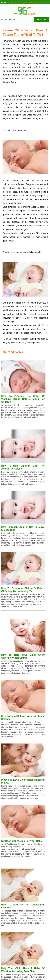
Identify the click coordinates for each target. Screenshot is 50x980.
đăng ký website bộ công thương (18, 343)
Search (41, 20)
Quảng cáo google (14, 3)
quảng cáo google (39, 339)
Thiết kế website (27, 3)
